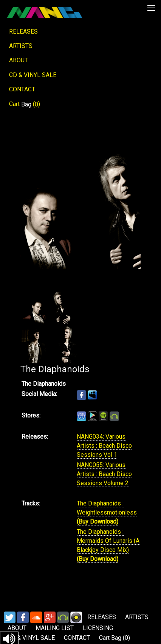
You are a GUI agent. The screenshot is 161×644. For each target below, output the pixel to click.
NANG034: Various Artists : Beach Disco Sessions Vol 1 (104, 446)
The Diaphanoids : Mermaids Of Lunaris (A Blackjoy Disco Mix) (108, 541)
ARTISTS (21, 46)
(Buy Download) (98, 522)
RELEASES (23, 32)
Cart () (25, 104)
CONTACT (22, 89)
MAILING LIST (55, 628)
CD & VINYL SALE (33, 75)
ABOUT (19, 60)
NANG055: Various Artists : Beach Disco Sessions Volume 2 (104, 474)
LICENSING (98, 628)
